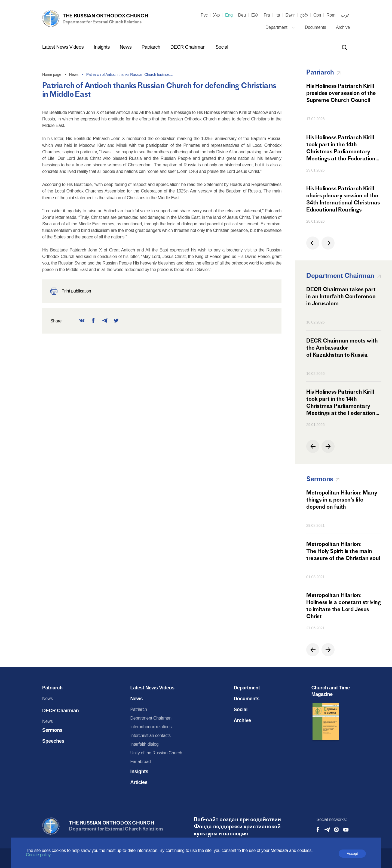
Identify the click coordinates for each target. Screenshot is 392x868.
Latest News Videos (64, 47)
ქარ (304, 15)
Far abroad (140, 762)
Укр (216, 15)
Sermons (52, 730)
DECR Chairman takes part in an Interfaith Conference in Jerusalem (341, 296)
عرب (345, 15)
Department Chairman (151, 718)
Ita (278, 15)
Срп (317, 15)
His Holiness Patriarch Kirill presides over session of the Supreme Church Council (341, 93)
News (126, 47)
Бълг (290, 15)
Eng (229, 15)
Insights (102, 47)
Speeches (53, 741)
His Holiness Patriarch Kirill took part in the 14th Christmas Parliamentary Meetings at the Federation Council (341, 148)
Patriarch (151, 47)
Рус (204, 15)
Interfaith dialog (144, 744)
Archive (343, 27)
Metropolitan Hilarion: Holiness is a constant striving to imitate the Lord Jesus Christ (344, 606)
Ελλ (255, 15)
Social (222, 47)
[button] (313, 243)
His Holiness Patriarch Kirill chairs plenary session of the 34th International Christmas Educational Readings (343, 199)
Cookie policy (38, 855)
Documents (316, 27)
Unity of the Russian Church (156, 753)
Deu (242, 15)
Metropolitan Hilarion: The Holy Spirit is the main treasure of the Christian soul (343, 551)
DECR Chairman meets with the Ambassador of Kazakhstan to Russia (342, 348)
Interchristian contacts (150, 735)
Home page (52, 74)
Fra (267, 15)
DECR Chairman (188, 47)
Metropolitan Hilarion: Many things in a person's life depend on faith (342, 500)
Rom (331, 15)
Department (280, 27)
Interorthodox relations (151, 727)
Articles (139, 782)
